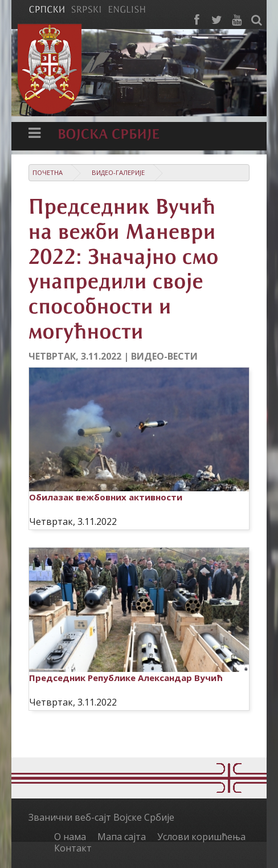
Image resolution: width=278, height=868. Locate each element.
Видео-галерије (118, 172)
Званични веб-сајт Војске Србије (101, 817)
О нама (70, 837)
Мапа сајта (122, 837)
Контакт (73, 848)
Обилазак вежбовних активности (106, 497)
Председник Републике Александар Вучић (126, 678)
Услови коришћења (201, 837)
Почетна (48, 172)
